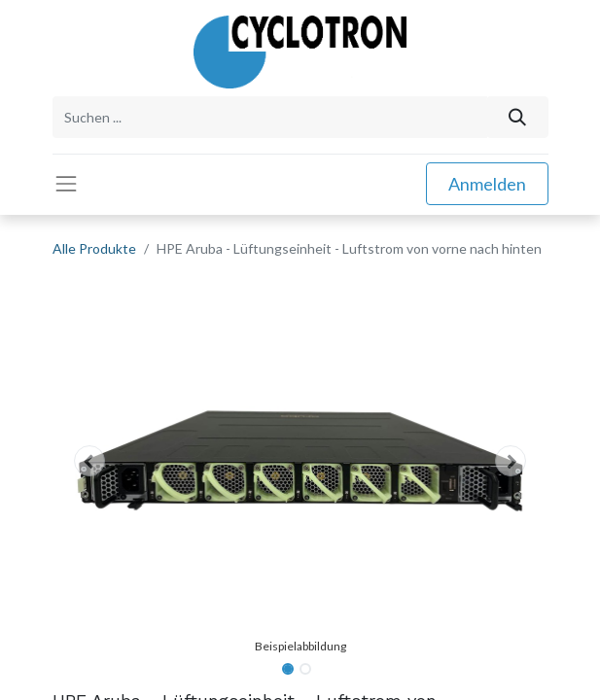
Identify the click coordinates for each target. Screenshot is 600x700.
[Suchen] (517, 117)
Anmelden (487, 184)
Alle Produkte (94, 248)
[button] (90, 461)
